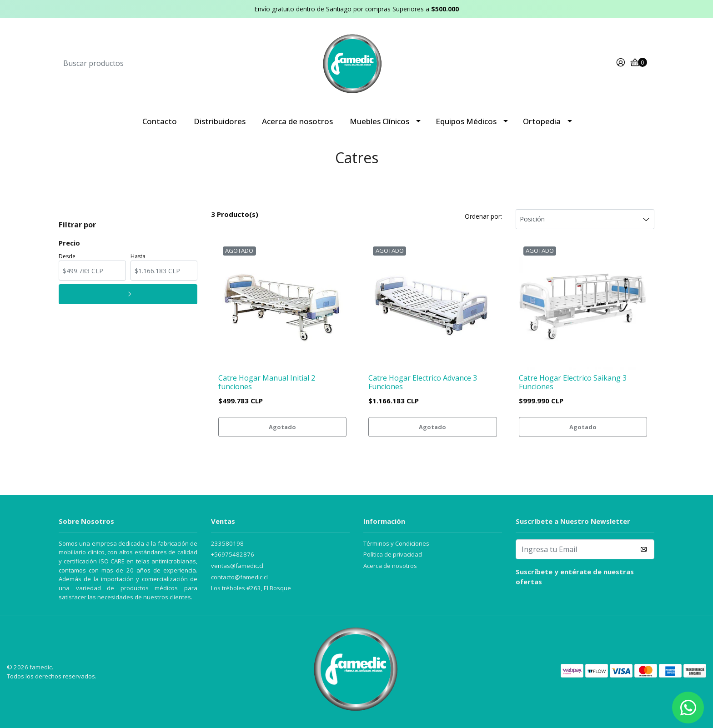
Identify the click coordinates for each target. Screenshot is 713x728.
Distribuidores (220, 121)
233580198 (227, 543)
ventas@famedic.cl (237, 566)
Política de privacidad (393, 554)
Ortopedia (542, 121)
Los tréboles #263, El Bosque (251, 588)
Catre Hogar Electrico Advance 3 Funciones (423, 382)
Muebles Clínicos (379, 121)
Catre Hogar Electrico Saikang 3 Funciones (573, 382)
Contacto (160, 121)
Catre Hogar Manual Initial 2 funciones (267, 382)
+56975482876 (233, 554)
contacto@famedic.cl (239, 577)
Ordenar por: (483, 216)
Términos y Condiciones (396, 543)
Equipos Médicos (466, 121)
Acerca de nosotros (297, 121)
